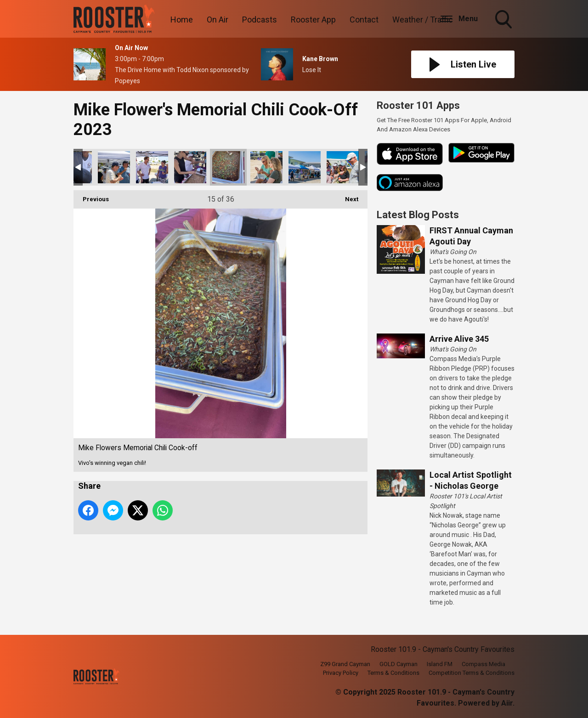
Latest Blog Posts (418, 215)
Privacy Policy (341, 673)
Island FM (440, 664)
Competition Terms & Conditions (472, 673)
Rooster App (313, 20)
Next (347, 196)
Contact (364, 20)
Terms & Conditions (393, 673)
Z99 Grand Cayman (345, 664)
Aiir (507, 703)
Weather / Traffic (423, 20)
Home (182, 20)
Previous (91, 196)
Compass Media (483, 664)
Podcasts (260, 20)
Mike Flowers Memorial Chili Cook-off (114, 167)
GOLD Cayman (399, 664)
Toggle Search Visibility (504, 20)
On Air (218, 20)
